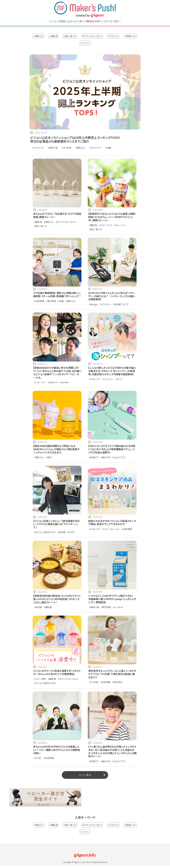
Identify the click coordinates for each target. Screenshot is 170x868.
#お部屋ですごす (121, 304)
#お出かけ (53, 382)
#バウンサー (106, 304)
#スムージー (120, 225)
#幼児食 (61, 532)
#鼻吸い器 (53, 148)
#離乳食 (38, 222)
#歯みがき (106, 457)
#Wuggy (94, 304)
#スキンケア (95, 148)
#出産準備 (39, 301)
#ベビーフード (106, 225)
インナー (85, 43)
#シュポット (118, 607)
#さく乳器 (67, 148)
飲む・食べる (70, 36)
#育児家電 (51, 301)
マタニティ (114, 36)
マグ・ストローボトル (92, 36)
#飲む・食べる (41, 226)
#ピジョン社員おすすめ (45, 532)
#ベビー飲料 (40, 679)
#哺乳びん (80, 148)
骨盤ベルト (131, 36)
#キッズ (119, 379)
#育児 (49, 457)
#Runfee (64, 382)
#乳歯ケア (94, 457)
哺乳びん (39, 36)
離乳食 (54, 36)
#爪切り (71, 532)
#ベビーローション (111, 529)
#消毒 (108, 148)
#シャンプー (108, 379)
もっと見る (85, 775)
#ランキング (38, 148)
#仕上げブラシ (119, 457)
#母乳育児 (117, 682)
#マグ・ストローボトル (66, 222)
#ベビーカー (40, 382)
